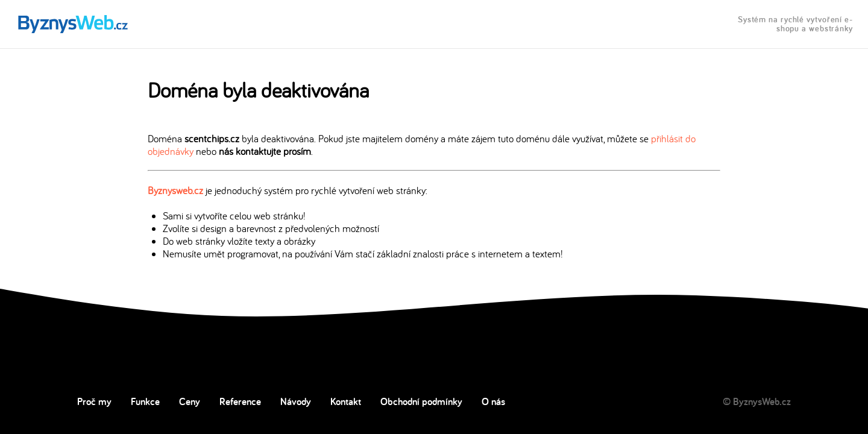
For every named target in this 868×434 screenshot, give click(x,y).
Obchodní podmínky (421, 401)
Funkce (145, 401)
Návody (296, 401)
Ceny (190, 401)
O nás (493, 401)
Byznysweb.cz (175, 190)
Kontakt (346, 401)
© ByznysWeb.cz (757, 401)
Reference (240, 401)
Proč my (94, 401)
